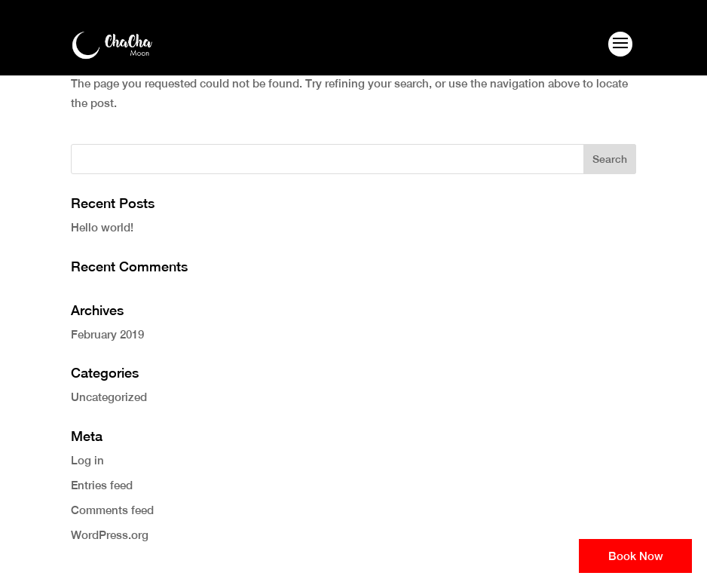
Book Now (636, 556)
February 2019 (107, 334)
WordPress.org (110, 535)
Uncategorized (109, 397)
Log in (87, 460)
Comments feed (112, 510)
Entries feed (102, 485)
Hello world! (102, 227)
